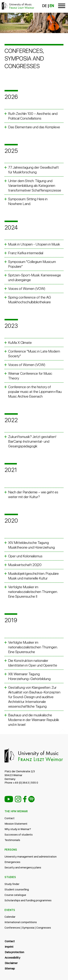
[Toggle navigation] (62, 6)
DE (44, 6)
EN (52, 6)
